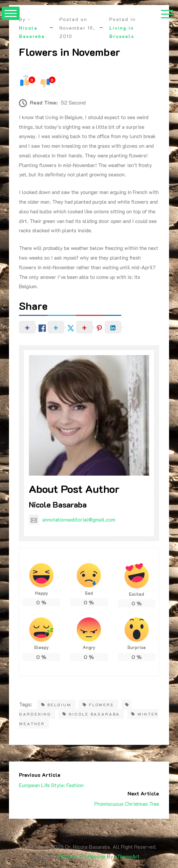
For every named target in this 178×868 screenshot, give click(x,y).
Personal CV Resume (82, 856)
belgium (56, 705)
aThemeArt (127, 856)
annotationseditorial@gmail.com (72, 519)
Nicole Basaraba (58, 504)
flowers (98, 705)
